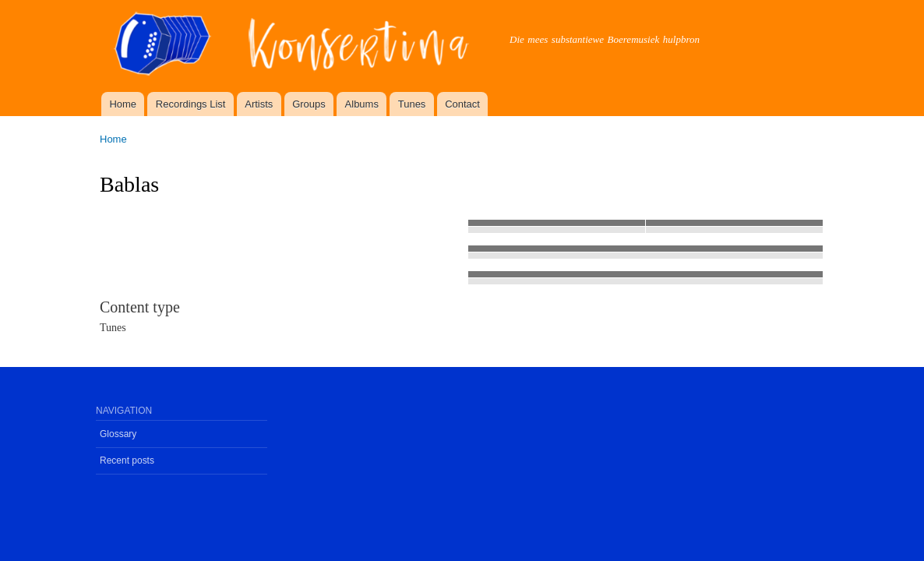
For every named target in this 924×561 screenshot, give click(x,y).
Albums (362, 104)
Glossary (118, 434)
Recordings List (191, 104)
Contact (462, 104)
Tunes (412, 104)
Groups (309, 104)
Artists (259, 104)
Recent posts (127, 460)
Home (123, 104)
